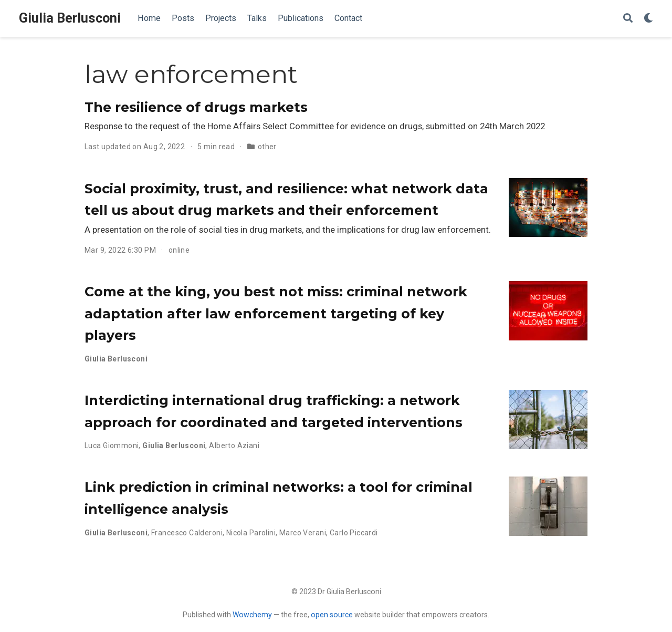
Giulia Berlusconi (70, 18)
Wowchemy (252, 615)
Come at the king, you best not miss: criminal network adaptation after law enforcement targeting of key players (276, 313)
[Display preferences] (648, 19)
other (267, 147)
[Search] (628, 19)
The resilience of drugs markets (196, 107)
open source (332, 615)
